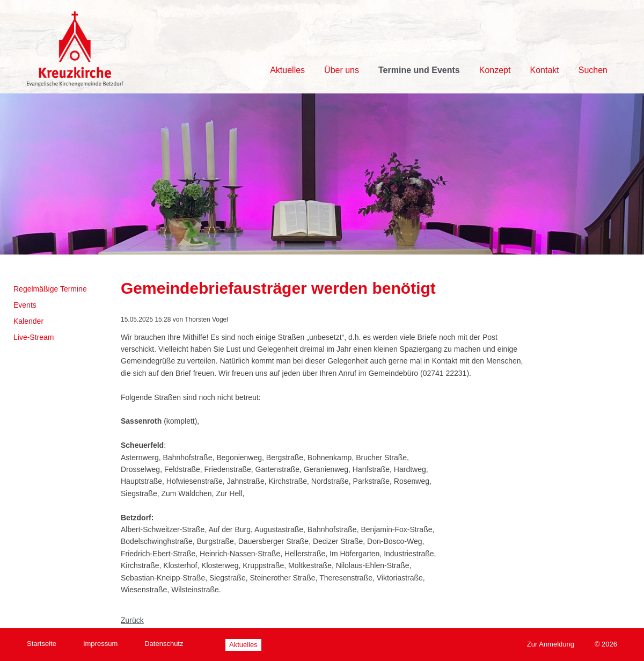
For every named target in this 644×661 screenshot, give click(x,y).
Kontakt (544, 70)
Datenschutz (164, 644)
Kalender (28, 321)
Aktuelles (287, 70)
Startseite (42, 644)
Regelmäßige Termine (50, 289)
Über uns (342, 70)
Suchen (593, 70)
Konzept (495, 70)
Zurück (132, 620)
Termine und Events (419, 70)
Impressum (100, 644)
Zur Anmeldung (551, 644)
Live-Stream (34, 337)
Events (25, 305)
